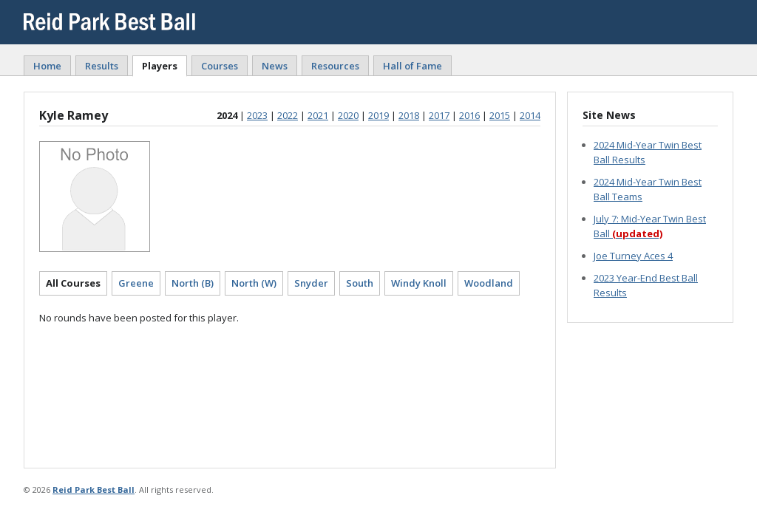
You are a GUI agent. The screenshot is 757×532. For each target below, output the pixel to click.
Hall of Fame (413, 66)
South (360, 283)
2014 (530, 115)
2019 (378, 115)
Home (47, 66)
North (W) (254, 283)
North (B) (193, 283)
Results (102, 66)
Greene (136, 283)
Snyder (311, 283)
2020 (348, 115)
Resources (335, 66)
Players (160, 66)
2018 (409, 115)
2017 (439, 115)
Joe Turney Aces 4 (633, 256)
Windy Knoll (419, 283)
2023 (257, 115)
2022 (288, 115)
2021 (318, 115)
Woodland (489, 283)
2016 (469, 115)
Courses (220, 66)
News (275, 66)
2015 (500, 115)
